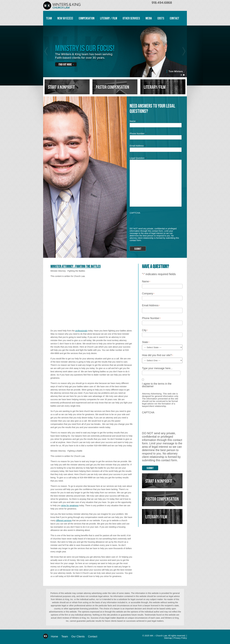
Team (49, 18)
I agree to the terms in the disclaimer (157, 385)
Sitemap (168, 638)
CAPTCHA (135, 213)
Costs (161, 18)
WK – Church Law (62, 6)
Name (134, 121)
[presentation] (152, 220)
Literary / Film (109, 18)
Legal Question (138, 158)
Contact (174, 18)
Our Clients (78, 637)
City (145, 330)
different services (64, 520)
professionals (81, 331)
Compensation (87, 18)
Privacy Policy (180, 638)
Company (148, 294)
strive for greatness (70, 505)
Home (54, 637)
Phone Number (138, 133)
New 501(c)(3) (65, 18)
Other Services (131, 18)
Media (149, 18)
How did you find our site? (157, 355)
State (146, 342)
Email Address (138, 146)
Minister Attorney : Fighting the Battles (76, 266)
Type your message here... (157, 368)
